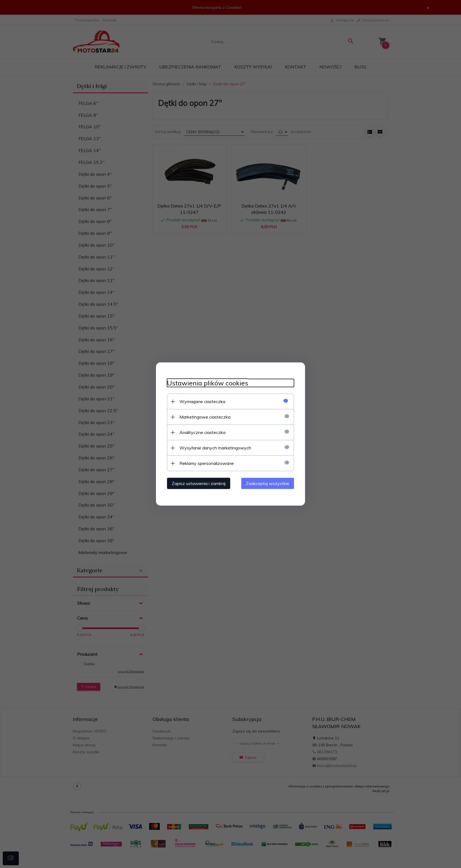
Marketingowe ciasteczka (205, 417)
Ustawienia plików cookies (208, 383)
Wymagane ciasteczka (202, 401)
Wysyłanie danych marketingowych (215, 448)
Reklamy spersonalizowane (207, 463)
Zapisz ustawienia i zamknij (199, 483)
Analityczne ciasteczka (202, 432)
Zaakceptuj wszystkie (268, 483)
